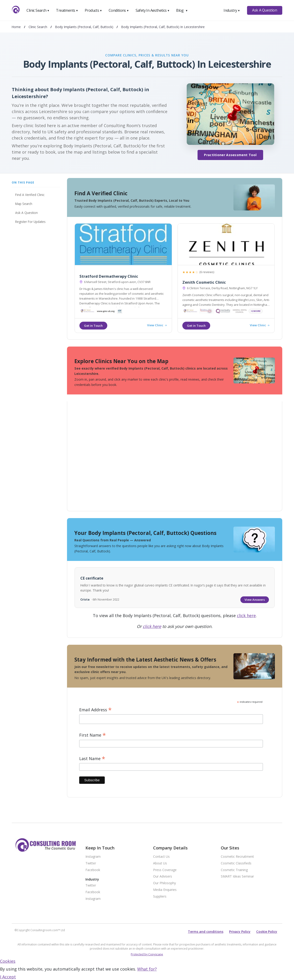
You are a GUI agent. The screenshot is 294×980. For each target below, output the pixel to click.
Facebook (93, 870)
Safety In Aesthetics (153, 10)
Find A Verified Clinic (30, 195)
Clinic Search (38, 10)
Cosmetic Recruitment (237, 857)
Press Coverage (165, 870)
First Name (93, 735)
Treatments (67, 10)
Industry (232, 10)
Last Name (92, 759)
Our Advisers (163, 876)
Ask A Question (265, 10)
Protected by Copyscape (147, 954)
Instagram (93, 857)
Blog (182, 10)
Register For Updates (30, 222)
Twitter (91, 863)
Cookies (8, 961)
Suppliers (160, 897)
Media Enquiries (165, 890)
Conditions (119, 10)
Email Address (95, 710)
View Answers (255, 600)
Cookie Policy (267, 932)
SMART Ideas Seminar (237, 876)
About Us (160, 863)
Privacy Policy (240, 932)
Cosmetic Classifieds (236, 863)
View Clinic (157, 325)
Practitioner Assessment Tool (230, 155)
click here (246, 615)
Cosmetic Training (234, 870)
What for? (147, 969)
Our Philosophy (164, 883)
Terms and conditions (206, 932)
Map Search (24, 204)
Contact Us (161, 857)
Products (93, 10)
